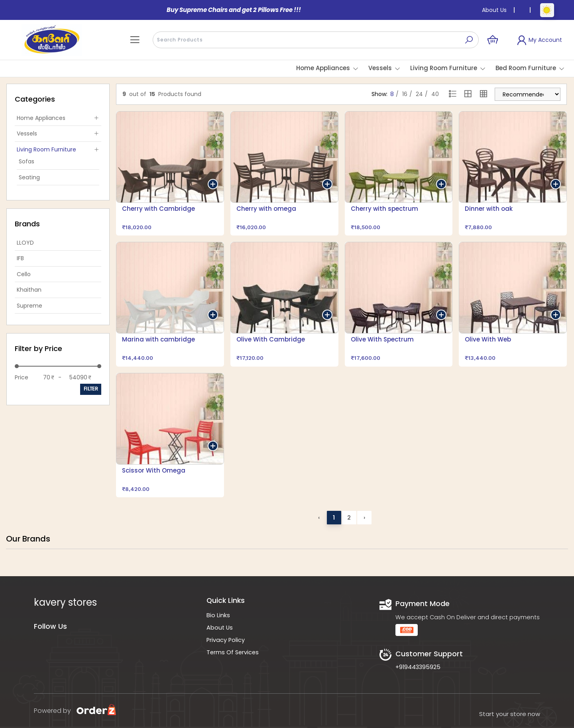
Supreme (29, 306)
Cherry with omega (266, 209)
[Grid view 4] (484, 94)
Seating (29, 177)
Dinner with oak (489, 209)
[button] (135, 40)
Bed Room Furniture (526, 68)
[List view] (453, 94)
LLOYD (25, 243)
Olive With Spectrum (382, 339)
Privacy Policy (226, 640)
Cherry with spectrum (384, 209)
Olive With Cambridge (271, 339)
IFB (20, 258)
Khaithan (29, 290)
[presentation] (316, 40)
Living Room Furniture (444, 68)
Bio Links (218, 615)
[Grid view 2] (468, 94)
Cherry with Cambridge (158, 209)
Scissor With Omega (154, 470)
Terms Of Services (233, 652)
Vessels (380, 68)
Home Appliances (323, 68)
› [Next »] (364, 518)
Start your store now (510, 714)
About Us (494, 10)
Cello (24, 274)
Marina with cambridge (158, 339)
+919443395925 (418, 667)
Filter (91, 389)
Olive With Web (488, 339)
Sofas (27, 161)
